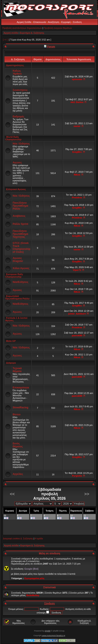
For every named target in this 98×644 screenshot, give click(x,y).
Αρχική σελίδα (11, 33)
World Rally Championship (13, 138)
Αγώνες (17, 163)
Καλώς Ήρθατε (17, 72)
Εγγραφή (66, 22)
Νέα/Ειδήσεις (20, 282)
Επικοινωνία (40, 22)
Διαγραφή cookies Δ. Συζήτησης (18, 539)
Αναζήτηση (54, 22)
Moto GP (11, 341)
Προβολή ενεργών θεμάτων (58, 28)
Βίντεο (17, 414)
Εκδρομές (18, 117)
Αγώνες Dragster (18, 260)
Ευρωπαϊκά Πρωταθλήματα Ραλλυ (17, 297)
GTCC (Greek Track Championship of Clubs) (21, 248)
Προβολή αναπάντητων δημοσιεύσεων (22, 28)
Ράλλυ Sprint (20, 224)
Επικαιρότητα (21, 388)
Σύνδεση (77, 22)
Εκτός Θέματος (18, 445)
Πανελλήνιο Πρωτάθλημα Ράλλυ (20, 206)
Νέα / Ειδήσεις (21, 144)
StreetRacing (20, 408)
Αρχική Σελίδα (24, 22)
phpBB (48, 631)
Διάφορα (11, 363)
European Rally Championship (14, 275)
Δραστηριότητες (15, 65)
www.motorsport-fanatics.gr (53, 636)
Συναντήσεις (20, 90)
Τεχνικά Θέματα (17, 370)
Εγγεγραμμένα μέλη (34, 578)
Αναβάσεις (19, 216)
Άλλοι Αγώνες (21, 268)
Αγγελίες (18, 474)
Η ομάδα (39, 539)
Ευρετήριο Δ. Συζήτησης (32, 33)
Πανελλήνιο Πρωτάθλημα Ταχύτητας (20, 234)
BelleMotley (33, 595)
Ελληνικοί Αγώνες (16, 189)
